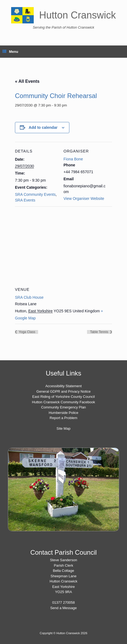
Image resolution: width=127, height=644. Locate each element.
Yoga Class (27, 332)
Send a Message (64, 608)
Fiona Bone (73, 159)
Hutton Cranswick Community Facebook (64, 402)
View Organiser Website (84, 199)
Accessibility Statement (64, 386)
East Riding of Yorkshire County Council (64, 397)
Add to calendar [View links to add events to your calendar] (43, 127)
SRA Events (25, 200)
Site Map (63, 428)
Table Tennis (100, 332)
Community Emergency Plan (63, 407)
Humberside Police (63, 413)
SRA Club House (29, 297)
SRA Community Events (35, 194)
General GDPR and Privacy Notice (63, 391)
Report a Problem (64, 418)
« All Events (27, 81)
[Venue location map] (63, 246)
